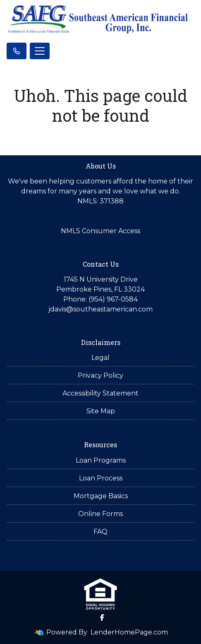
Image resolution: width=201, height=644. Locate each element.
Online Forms (100, 514)
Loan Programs (101, 460)
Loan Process (101, 478)
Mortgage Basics (101, 496)
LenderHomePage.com (129, 632)
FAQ (100, 532)
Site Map (101, 411)
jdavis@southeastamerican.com (100, 309)
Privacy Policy (100, 375)
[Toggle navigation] (40, 51)
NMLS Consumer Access (100, 231)
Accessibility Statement (100, 393)
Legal (100, 358)
